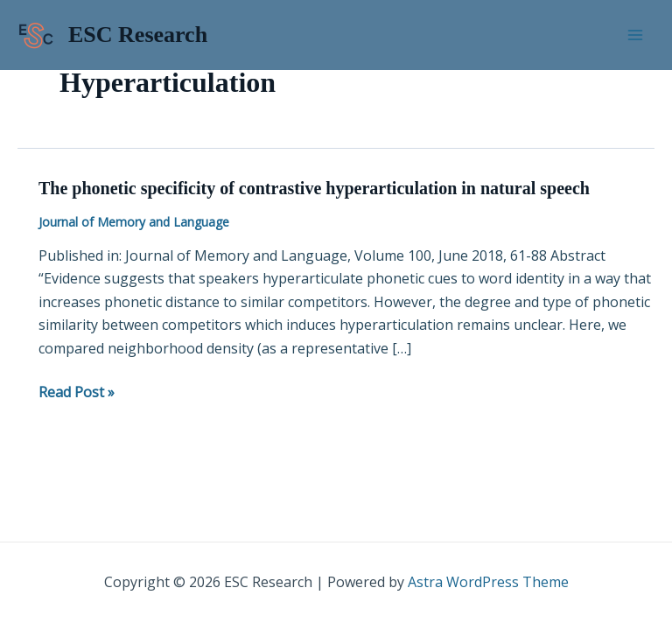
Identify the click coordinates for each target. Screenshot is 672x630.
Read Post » (77, 391)
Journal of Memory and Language (134, 222)
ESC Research (138, 35)
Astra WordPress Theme (488, 582)
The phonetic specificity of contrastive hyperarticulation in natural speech (314, 188)
